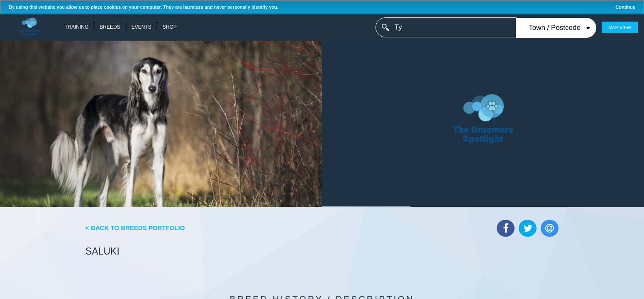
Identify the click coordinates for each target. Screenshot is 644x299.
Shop (170, 27)
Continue (625, 7)
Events (141, 27)
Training (77, 27)
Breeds (110, 27)
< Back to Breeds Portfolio (135, 228)
